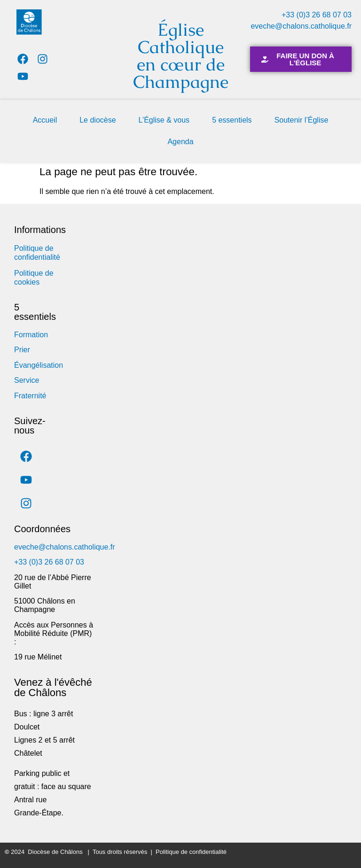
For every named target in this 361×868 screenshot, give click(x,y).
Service (27, 380)
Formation (31, 335)
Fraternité (30, 396)
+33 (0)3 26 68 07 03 (317, 15)
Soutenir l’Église (302, 120)
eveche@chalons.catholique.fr (301, 26)
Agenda (180, 142)
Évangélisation (39, 365)
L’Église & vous (164, 120)
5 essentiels (232, 120)
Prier (22, 350)
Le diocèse (98, 120)
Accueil (45, 120)
